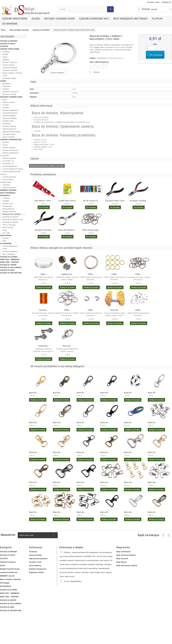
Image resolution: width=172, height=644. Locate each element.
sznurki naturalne (9, 148)
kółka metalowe (8, 209)
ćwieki (5, 76)
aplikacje (6, 60)
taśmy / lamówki (8, 137)
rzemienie (6, 185)
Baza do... (67, 346)
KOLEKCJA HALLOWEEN (11, 267)
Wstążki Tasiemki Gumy (60, 19)
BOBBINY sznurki (8, 190)
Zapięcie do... (67, 274)
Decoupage (6, 235)
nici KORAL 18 (8, 164)
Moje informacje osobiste (127, 565)
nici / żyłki (6, 233)
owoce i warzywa (9, 225)
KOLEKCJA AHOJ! (8, 44)
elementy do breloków (11, 214)
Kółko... (91, 274)
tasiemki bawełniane (10, 110)
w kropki (5, 105)
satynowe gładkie (9, 116)
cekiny (5, 57)
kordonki (6, 142)
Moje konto (123, 547)
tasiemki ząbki (8, 121)
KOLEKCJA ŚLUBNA (9, 257)
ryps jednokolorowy (10, 113)
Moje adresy (121, 562)
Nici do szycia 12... (91, 201)
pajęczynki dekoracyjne (11, 132)
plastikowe (6, 84)
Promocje (33, 552)
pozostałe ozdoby (9, 78)
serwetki (5, 238)
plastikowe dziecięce (10, 92)
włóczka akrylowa (9, 158)
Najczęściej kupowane (38, 559)
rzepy (4, 230)
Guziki (36, 19)
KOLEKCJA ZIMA (7, 270)
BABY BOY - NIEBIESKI (10, 259)
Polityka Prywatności (38, 569)
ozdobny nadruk (8, 102)
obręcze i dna (7, 203)
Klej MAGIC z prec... (44, 201)
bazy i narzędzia (9, 254)
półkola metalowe (9, 211)
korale (5, 249)
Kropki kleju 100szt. (67, 201)
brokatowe (6, 124)
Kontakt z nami (153, 2)
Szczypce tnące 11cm (115, 201)
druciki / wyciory (8, 65)
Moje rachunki (122, 559)
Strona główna (35, 565)
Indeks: (93, 58)
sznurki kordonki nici (94, 19)
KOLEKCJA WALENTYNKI (11, 273)
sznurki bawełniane (10, 166)
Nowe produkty (35, 555)
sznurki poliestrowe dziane (12, 169)
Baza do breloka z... (67, 230)
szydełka (6, 201)
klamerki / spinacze (10, 62)
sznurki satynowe (9, 177)
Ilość (155, 44)
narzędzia (6, 198)
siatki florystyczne (9, 129)
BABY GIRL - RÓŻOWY (10, 262)
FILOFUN (157, 19)
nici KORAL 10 (8, 161)
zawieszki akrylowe (10, 68)
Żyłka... (44, 274)
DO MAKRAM (10, 24)
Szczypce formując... (44, 230)
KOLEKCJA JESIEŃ (8, 265)
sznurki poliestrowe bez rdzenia (10, 173)
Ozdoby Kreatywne (15, 19)
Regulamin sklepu (36, 572)
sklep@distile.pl (76, 581)
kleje (4, 241)
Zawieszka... (44, 346)
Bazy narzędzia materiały (130, 19)
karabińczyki (7, 206)
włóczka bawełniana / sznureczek (10, 154)
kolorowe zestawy (9, 94)
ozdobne (6, 89)
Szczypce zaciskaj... (139, 201)
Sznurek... (44, 310)
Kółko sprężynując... (91, 230)
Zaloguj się (166, 2)
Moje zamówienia (123, 552)
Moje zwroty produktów (126, 555)
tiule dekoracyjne (9, 134)
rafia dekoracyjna (9, 188)
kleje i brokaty (8, 227)
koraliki (5, 54)
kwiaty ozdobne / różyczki (12, 73)
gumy (4, 100)
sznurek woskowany (10, 150)
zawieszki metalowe (10, 70)
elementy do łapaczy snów (12, 219)
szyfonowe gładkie (9, 118)
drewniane (6, 86)
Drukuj (96, 72)
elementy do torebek (10, 222)
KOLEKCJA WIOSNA (9, 41)
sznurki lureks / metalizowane (7, 181)
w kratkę (5, 108)
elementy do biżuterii (10, 217)
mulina (5, 145)
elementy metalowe (10, 251)
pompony (6, 52)
